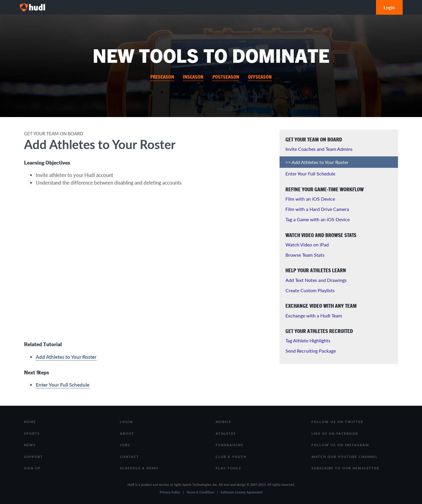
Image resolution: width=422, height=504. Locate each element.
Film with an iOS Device (310, 199)
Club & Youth (231, 457)
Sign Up (32, 468)
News (30, 445)
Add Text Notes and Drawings (316, 280)
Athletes (226, 433)
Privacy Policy (170, 492)
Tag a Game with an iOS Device (318, 219)
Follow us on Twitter (337, 422)
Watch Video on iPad (307, 245)
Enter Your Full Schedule (63, 385)
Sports (32, 433)
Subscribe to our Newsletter (345, 468)
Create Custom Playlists (310, 290)
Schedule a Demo (139, 468)
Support (34, 457)
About (127, 433)
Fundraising (230, 445)
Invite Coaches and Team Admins (319, 149)
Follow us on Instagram (340, 445)
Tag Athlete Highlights (308, 340)
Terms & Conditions (200, 492)
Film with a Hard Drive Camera (317, 209)
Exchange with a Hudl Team (314, 316)
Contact (130, 457)
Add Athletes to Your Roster (66, 357)
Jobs (125, 445)
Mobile (223, 422)
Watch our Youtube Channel (345, 457)
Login (389, 7)
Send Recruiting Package (311, 351)
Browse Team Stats (305, 255)
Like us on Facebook (335, 433)
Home (30, 422)
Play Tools (228, 468)
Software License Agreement (242, 492)
